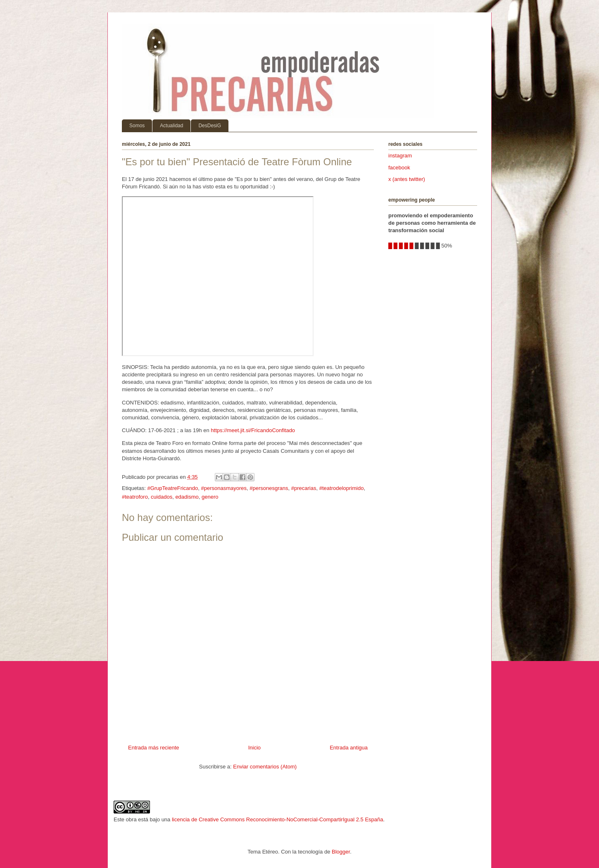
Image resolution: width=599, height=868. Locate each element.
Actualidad (171, 126)
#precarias (304, 488)
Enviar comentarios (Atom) (265, 767)
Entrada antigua (349, 748)
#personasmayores (224, 488)
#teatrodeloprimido (342, 488)
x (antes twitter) (407, 179)
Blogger (341, 852)
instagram (400, 156)
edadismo (187, 497)
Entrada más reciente (154, 748)
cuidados (162, 497)
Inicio (254, 748)
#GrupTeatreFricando (172, 488)
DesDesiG (210, 126)
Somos (137, 126)
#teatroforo (135, 497)
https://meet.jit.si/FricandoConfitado (253, 430)
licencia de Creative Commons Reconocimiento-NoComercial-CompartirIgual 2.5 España (278, 819)
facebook (399, 168)
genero (210, 497)
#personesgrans (269, 488)
